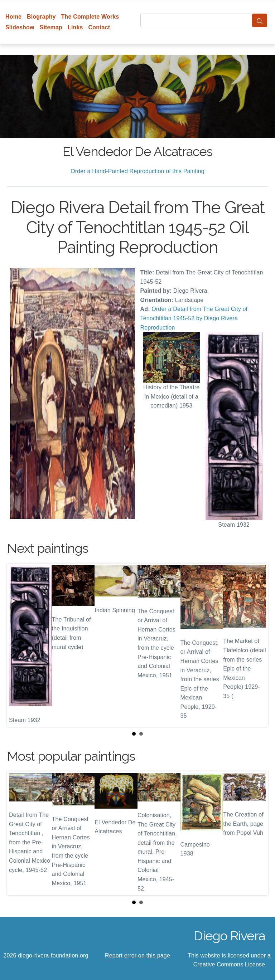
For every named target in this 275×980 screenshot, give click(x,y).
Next (257, 645)
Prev (18, 645)
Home (13, 17)
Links (75, 27)
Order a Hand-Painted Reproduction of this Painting (137, 171)
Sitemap (51, 27)
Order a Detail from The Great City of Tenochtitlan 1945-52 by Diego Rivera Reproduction (194, 318)
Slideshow (20, 27)
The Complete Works (90, 17)
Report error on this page (137, 955)
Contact (99, 27)
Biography (41, 17)
